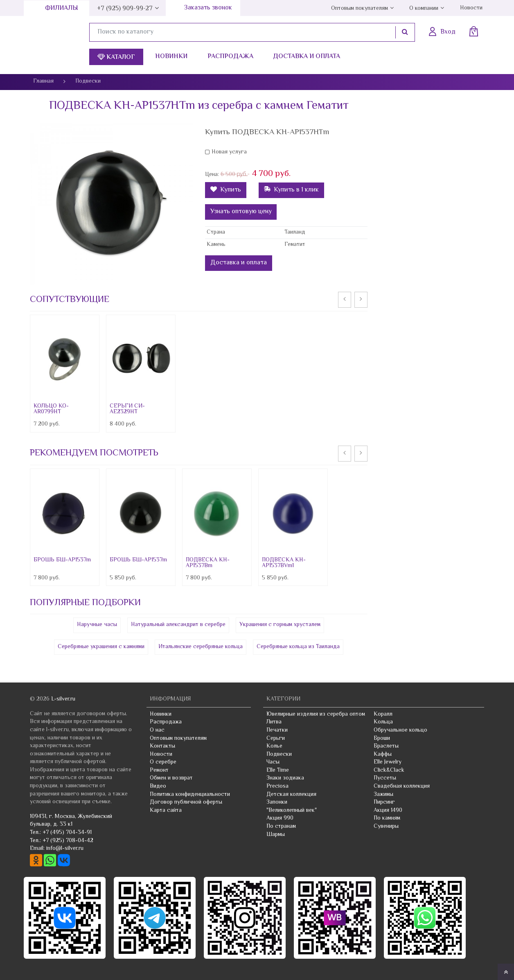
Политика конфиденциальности (190, 795)
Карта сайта (166, 811)
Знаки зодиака (285, 778)
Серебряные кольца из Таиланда (298, 647)
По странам (281, 827)
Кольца (383, 722)
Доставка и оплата (307, 57)
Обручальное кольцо (400, 730)
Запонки (277, 802)
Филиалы (62, 8)
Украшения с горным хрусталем (280, 625)
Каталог (116, 57)
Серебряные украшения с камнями (101, 647)
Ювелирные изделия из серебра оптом (316, 714)
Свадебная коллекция (402, 786)
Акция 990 (280, 818)
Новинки (171, 57)
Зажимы (383, 795)
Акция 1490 (388, 811)
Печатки (277, 730)
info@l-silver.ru (65, 849)
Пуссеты (385, 778)
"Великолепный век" (292, 811)
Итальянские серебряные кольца (201, 647)
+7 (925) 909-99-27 (125, 9)
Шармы (276, 835)
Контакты (162, 746)
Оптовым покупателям (360, 9)
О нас (157, 730)
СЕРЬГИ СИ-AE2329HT (127, 409)
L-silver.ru (63, 699)
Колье (274, 746)
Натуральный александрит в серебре (178, 625)
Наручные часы (97, 625)
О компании (424, 9)
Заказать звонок (208, 8)
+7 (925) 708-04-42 (68, 841)
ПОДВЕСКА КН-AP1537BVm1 (284, 563)
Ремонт (159, 770)
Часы (273, 762)
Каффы (383, 755)
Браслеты (386, 746)
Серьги (276, 739)
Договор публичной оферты (186, 802)
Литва (274, 722)
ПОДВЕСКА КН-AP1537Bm (208, 563)
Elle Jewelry (388, 762)
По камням (387, 818)
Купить (226, 190)
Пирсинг (384, 802)
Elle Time (278, 770)
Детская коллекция (291, 795)
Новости (471, 8)
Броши (382, 739)
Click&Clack (389, 770)
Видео (158, 786)
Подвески (279, 755)
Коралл (383, 714)
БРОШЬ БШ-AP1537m (62, 560)
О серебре (163, 762)
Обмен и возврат (171, 778)
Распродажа (230, 57)
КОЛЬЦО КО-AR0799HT (51, 409)
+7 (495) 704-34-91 (67, 833)
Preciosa (277, 786)
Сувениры (386, 827)
